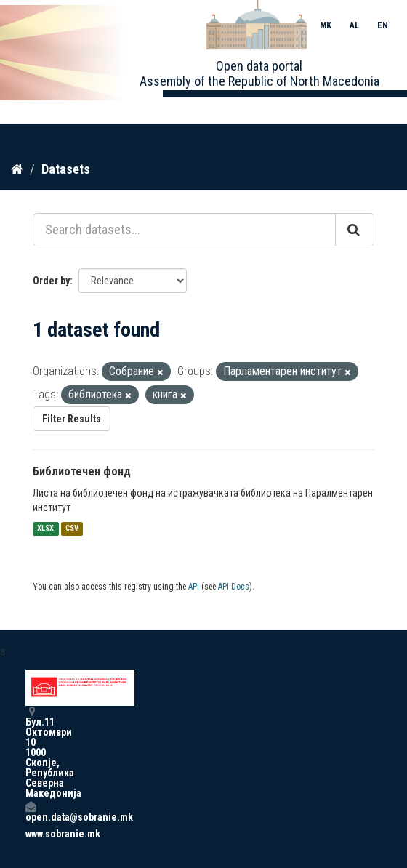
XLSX (45, 529)
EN (383, 25)
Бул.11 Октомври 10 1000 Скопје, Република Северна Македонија (31, 752)
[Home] (17, 169)
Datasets (66, 169)
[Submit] (355, 230)
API (194, 587)
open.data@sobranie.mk (31, 812)
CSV (72, 529)
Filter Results (72, 419)
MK (326, 25)
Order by (51, 281)
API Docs (234, 587)
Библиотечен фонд (82, 471)
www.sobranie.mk (31, 834)
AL (354, 25)
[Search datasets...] (184, 230)
